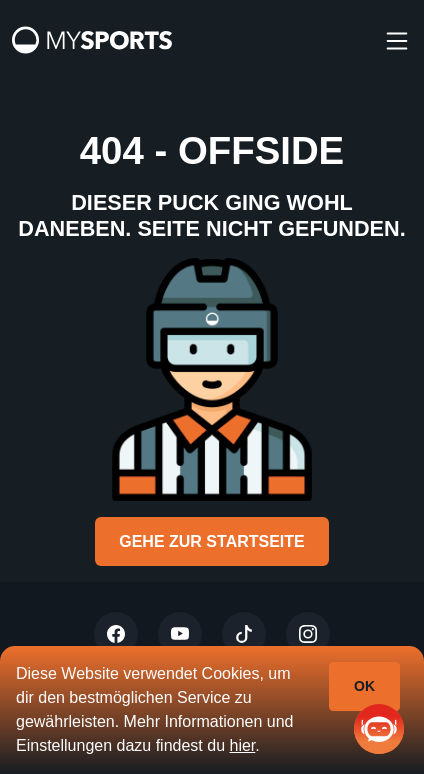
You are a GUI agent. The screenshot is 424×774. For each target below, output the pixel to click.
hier (242, 745)
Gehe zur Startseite (212, 541)
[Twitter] (116, 634)
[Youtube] (180, 634)
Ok (364, 686)
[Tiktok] (244, 634)
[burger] (397, 40)
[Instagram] (308, 634)
